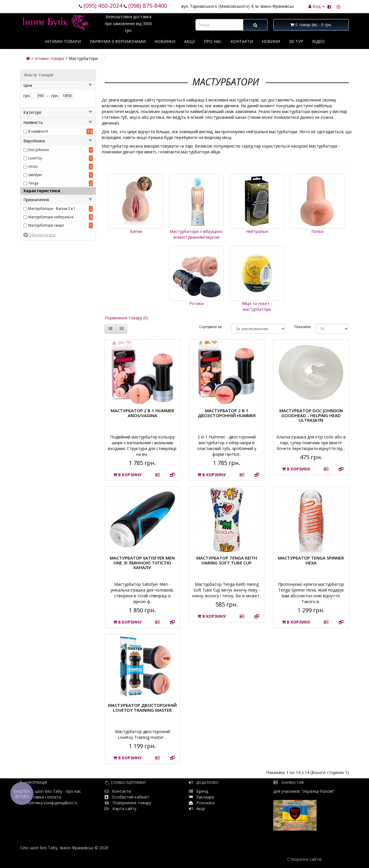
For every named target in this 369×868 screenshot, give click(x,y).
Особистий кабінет (131, 797)
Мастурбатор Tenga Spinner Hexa (311, 560)
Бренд (198, 791)
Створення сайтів (304, 859)
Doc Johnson (39, 150)
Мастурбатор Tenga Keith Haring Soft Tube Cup (227, 560)
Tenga (33, 183)
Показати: (301, 327)
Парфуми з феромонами (118, 41)
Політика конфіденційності (49, 803)
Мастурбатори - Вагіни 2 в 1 (52, 209)
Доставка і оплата (41, 797)
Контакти (242, 41)
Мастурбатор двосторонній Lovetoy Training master (142, 708)
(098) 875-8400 (148, 6)
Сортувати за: (211, 327)
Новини (271, 41)
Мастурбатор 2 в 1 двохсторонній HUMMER (227, 413)
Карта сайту (121, 808)
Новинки (165, 41)
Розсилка (205, 803)
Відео (318, 41)
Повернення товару (128, 803)
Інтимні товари (63, 41)
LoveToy (35, 158)
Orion (33, 166)
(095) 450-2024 (103, 6)
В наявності (38, 131)
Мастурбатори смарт (46, 225)
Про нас (213, 41)
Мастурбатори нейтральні (51, 217)
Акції (190, 41)
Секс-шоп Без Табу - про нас (51, 791)
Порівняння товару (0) (126, 318)
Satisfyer (35, 175)
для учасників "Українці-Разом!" (304, 809)
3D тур (296, 41)
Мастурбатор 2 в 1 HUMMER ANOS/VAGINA (142, 413)
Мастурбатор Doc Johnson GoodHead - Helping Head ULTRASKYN (311, 415)
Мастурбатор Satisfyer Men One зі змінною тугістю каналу (142, 563)
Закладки (205, 797)
